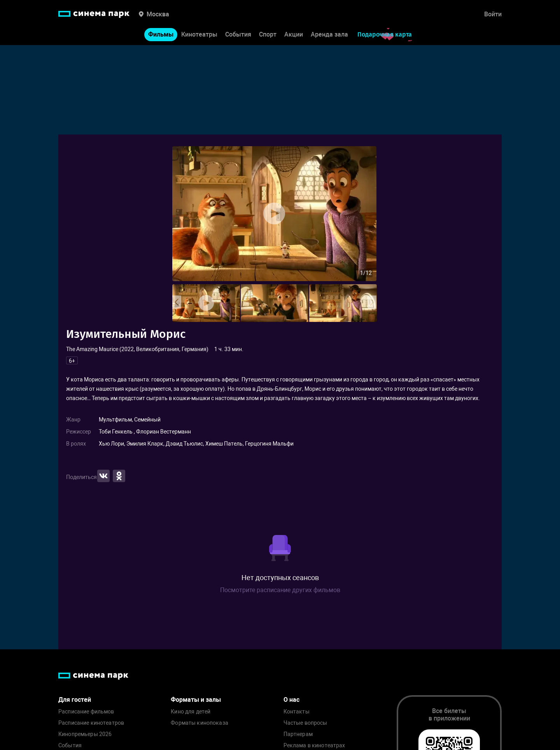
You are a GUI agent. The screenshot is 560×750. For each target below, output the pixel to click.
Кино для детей (191, 712)
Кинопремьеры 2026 (85, 734)
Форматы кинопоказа (199, 723)
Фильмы (161, 34)
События (238, 34)
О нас (291, 700)
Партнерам (298, 734)
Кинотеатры (199, 34)
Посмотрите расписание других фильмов (280, 590)
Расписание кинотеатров (91, 723)
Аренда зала (329, 34)
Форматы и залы (196, 700)
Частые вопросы (305, 723)
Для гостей (75, 700)
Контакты (297, 712)
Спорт (268, 34)
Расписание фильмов (86, 712)
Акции (294, 34)
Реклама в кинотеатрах (314, 746)
